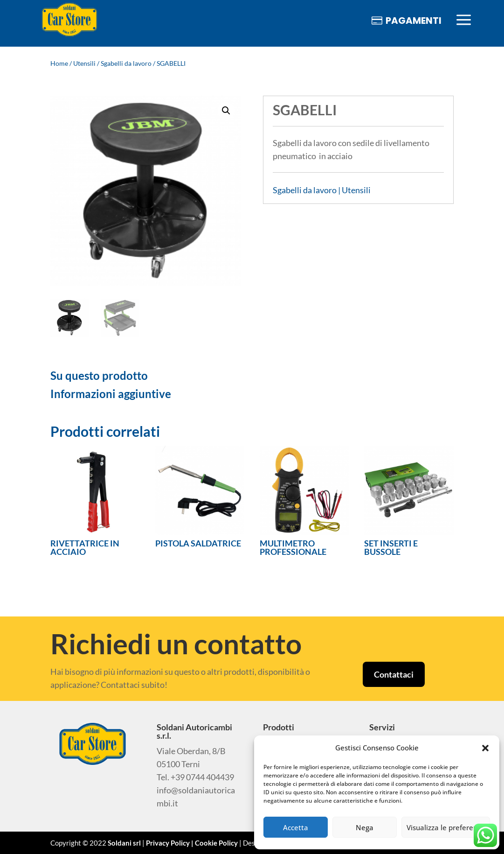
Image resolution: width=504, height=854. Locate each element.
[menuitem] (69, 20)
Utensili (84, 63)
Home (59, 63)
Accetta (296, 827)
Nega (365, 827)
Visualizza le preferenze (446, 827)
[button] (485, 748)
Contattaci (394, 674)
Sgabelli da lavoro (126, 63)
